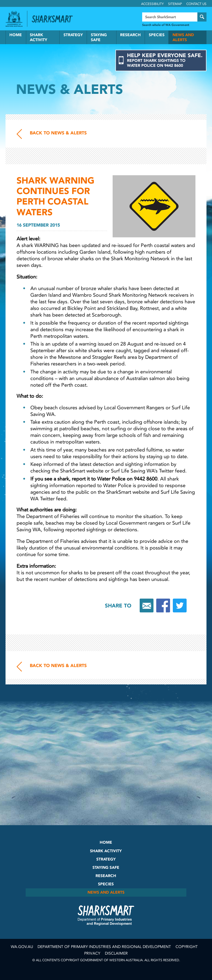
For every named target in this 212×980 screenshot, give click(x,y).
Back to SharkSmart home (55, 19)
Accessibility (152, 4)
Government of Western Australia (14, 19)
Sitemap (175, 4)
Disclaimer (116, 953)
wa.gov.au (22, 947)
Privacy (92, 953)
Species (157, 35)
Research (130, 35)
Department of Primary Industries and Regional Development (104, 947)
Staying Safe (99, 37)
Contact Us (196, 4)
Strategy (73, 35)
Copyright (187, 947)
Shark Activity (39, 37)
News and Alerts (183, 37)
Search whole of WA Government (166, 25)
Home (16, 35)
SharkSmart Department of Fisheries (106, 915)
